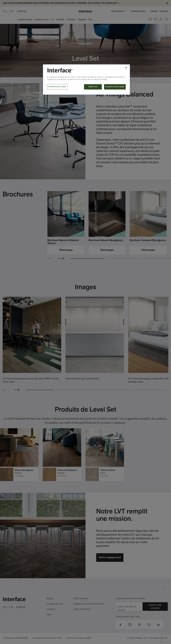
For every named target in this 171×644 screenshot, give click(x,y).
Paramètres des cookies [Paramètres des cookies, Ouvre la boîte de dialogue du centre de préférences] (57, 87)
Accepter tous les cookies (115, 87)
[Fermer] (126, 68)
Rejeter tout (93, 87)
